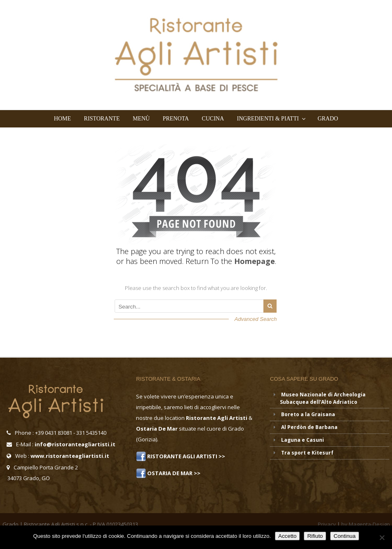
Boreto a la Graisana (308, 414)
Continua (344, 536)
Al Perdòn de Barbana (309, 427)
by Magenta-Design (366, 524)
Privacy (327, 524)
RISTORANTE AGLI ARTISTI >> (185, 456)
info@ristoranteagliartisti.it (75, 444)
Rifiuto (315, 536)
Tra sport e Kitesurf (307, 453)
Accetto (287, 536)
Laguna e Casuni (303, 440)
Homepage (255, 261)
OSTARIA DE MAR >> (173, 473)
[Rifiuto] (382, 537)
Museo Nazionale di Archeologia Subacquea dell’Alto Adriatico (323, 398)
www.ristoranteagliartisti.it (70, 456)
